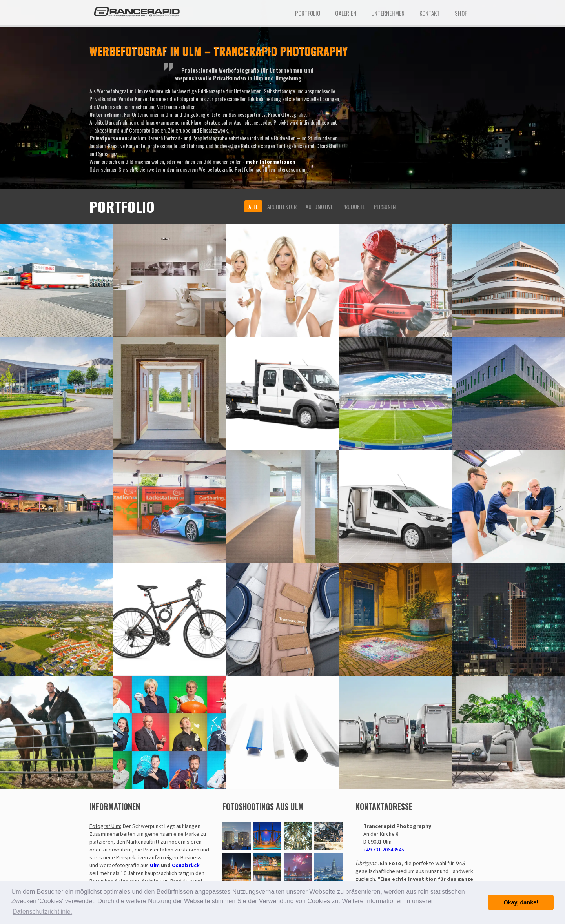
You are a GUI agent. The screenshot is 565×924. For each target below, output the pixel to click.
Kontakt (430, 13)
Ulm (155, 865)
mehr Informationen (271, 161)
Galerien (346, 13)
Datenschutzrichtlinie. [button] (42, 912)
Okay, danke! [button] (521, 902)
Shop (461, 13)
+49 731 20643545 (384, 850)
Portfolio (308, 13)
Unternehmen (388, 13)
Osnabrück (186, 865)
